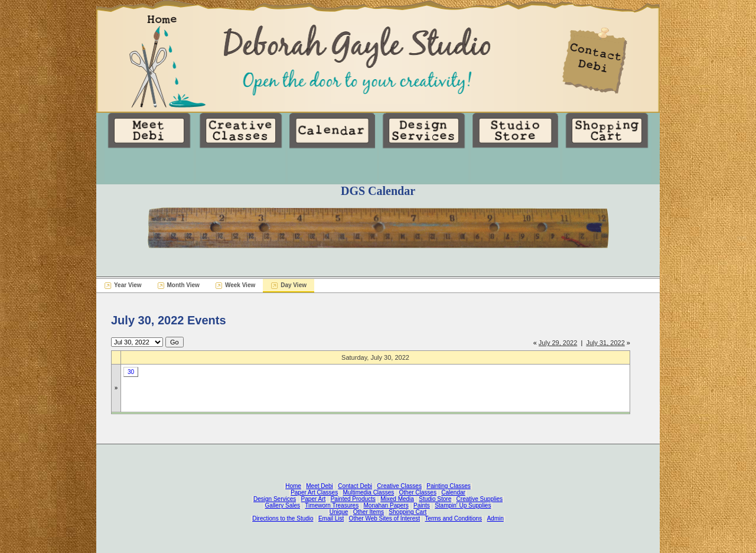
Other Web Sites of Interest (384, 518)
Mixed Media (397, 499)
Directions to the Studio (283, 518)
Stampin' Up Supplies (463, 505)
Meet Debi (320, 486)
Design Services (275, 499)
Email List (331, 518)
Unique (339, 512)
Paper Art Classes (314, 492)
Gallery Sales (283, 505)
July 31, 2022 (605, 343)
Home (293, 486)
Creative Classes (399, 486)
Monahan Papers (386, 505)
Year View (128, 285)
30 (131, 372)
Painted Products (353, 499)
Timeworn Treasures (332, 505)
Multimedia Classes (369, 492)
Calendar (453, 492)
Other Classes (418, 492)
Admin (495, 518)
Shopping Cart (408, 512)
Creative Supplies (480, 499)
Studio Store (435, 499)
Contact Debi (355, 486)
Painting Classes (448, 486)
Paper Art (314, 499)
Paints (422, 505)
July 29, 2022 (558, 343)
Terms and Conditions (453, 518)
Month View (183, 285)
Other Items (369, 512)
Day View (294, 285)
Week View (240, 285)
